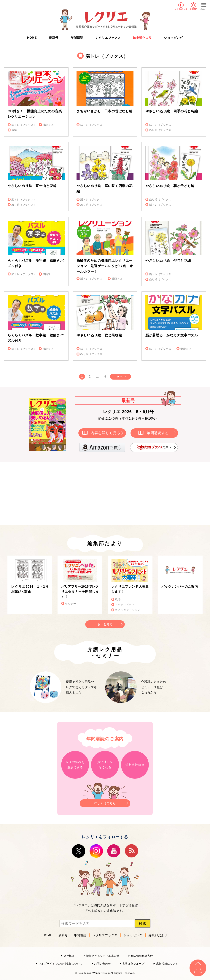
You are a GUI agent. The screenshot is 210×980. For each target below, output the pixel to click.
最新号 (54, 38)
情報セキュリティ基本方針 (103, 956)
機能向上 (48, 125)
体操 (14, 130)
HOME (32, 38)
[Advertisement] (73, 493)
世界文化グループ (133, 964)
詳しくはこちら (105, 802)
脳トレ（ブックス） (24, 125)
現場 (118, 600)
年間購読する (158, 433)
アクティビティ (125, 605)
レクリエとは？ (181, 9)
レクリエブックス (108, 38)
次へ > (121, 376)
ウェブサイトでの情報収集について (61, 964)
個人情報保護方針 (142, 956)
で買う (154, 447)
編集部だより (142, 38)
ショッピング (173, 38)
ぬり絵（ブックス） (162, 130)
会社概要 (69, 956)
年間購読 (193, 9)
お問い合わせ (102, 964)
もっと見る (105, 624)
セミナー (70, 604)
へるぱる (94, 911)
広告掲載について (167, 964)
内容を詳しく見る (105, 433)
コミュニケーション (127, 610)
